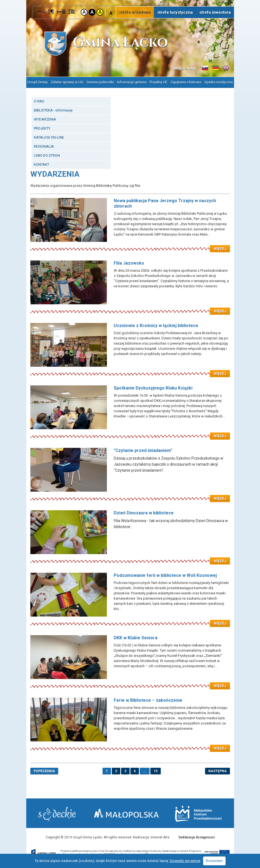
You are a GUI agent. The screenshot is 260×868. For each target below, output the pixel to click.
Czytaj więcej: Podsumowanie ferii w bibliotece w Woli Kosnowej (130, 620)
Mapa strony (185, 68)
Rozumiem (214, 861)
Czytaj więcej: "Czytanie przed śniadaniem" (130, 495)
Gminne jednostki (100, 82)
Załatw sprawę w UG (67, 82)
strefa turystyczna (175, 12)
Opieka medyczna (218, 82)
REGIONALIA (44, 146)
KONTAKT (42, 164)
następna (217, 771)
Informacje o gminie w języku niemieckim (215, 68)
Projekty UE (158, 82)
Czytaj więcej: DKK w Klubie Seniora (130, 682)
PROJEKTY (42, 128)
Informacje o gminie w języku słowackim (205, 68)
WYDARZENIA (45, 119)
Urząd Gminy (37, 82)
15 (156, 771)
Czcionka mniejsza (112, 12)
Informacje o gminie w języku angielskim (226, 68)
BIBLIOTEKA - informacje (53, 110)
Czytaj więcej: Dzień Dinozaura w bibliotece (130, 557)
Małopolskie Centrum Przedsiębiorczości (198, 814)
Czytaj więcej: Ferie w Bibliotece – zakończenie (130, 745)
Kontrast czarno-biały (92, 12)
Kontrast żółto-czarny (100, 12)
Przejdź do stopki (130, 0)
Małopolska (127, 813)
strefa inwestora (215, 12)
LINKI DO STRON (47, 155)
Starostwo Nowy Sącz (57, 814)
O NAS (39, 101)
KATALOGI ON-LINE (49, 137)
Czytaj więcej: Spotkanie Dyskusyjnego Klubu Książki (130, 432)
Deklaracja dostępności (197, 837)
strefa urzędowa (135, 12)
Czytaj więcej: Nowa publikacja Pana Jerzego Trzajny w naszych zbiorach (130, 245)
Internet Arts (160, 837)
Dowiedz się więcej (185, 861)
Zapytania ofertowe (186, 82)
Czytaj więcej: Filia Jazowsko (130, 308)
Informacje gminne (132, 82)
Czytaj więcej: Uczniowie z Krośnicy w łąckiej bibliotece (130, 370)
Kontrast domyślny (84, 12)
